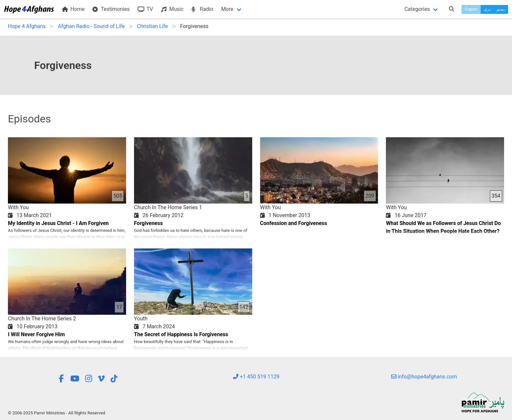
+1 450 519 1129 (256, 377)
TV (145, 9)
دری (487, 9)
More (227, 9)
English (471, 9)
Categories (417, 9)
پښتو (501, 9)
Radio (202, 9)
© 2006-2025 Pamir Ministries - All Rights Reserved (56, 413)
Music (172, 9)
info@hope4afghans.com (424, 377)
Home (73, 9)
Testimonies (111, 9)
